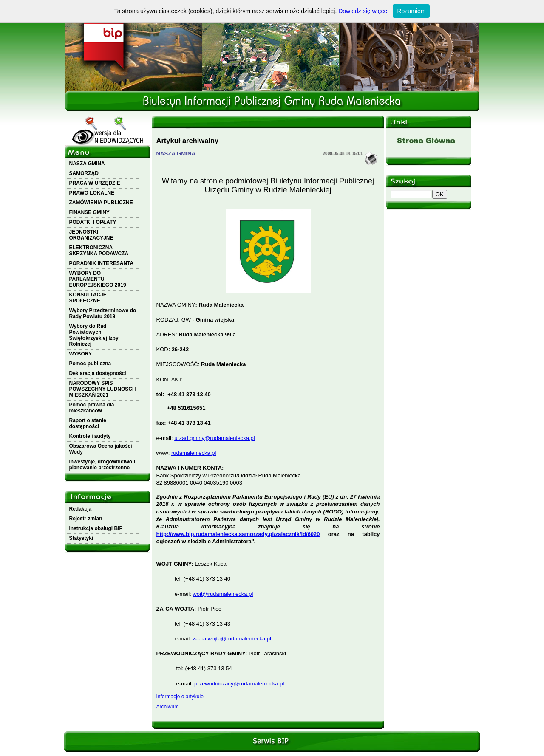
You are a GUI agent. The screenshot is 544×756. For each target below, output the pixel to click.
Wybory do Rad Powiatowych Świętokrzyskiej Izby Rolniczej (94, 335)
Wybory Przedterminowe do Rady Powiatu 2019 (103, 313)
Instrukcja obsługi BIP (96, 528)
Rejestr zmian (86, 519)
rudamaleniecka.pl (194, 453)
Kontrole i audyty (90, 436)
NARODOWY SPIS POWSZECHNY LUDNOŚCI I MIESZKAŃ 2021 (103, 389)
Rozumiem (411, 11)
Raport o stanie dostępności (88, 423)
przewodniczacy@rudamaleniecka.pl (239, 684)
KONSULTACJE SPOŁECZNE (88, 298)
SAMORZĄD (84, 173)
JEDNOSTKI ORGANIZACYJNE (91, 235)
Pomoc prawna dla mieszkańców (92, 408)
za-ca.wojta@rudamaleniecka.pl (232, 639)
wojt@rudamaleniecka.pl (223, 594)
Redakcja (81, 509)
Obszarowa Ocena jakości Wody (101, 449)
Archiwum (168, 707)
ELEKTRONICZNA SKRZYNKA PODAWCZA (99, 251)
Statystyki (81, 538)
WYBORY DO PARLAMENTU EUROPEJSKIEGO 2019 (98, 279)
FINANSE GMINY (89, 212)
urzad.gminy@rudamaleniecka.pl (215, 438)
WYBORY (81, 354)
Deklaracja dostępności (98, 373)
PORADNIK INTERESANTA (102, 263)
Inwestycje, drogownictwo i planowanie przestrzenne (102, 465)
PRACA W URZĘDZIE (95, 183)
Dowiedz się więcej (363, 11)
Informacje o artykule (180, 697)
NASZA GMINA (87, 164)
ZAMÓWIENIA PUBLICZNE (101, 203)
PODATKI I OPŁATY (93, 222)
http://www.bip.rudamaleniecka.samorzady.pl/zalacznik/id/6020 (238, 534)
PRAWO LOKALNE (92, 193)
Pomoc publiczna (90, 364)
